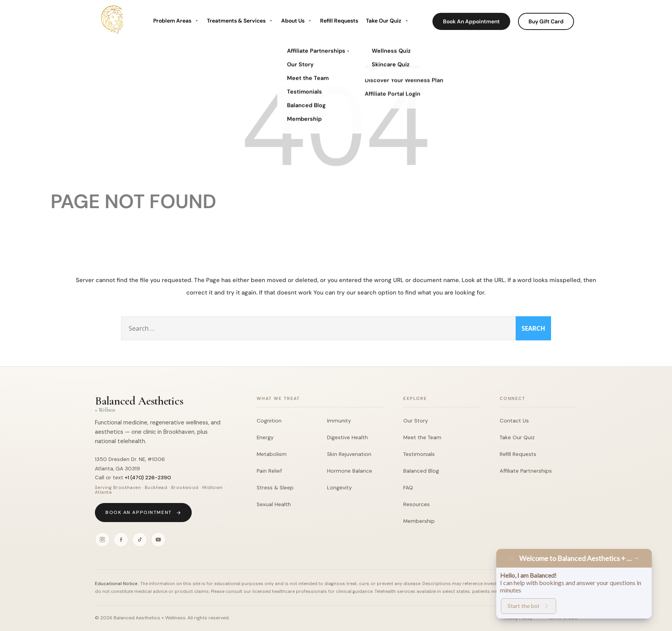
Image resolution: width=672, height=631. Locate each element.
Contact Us (514, 421)
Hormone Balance (350, 471)
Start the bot (528, 606)
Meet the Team (422, 437)
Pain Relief (269, 471)
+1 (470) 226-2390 (148, 478)
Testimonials (419, 454)
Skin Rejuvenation (349, 454)
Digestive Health (347, 437)
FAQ (408, 488)
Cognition (269, 421)
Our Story (416, 421)
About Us (297, 21)
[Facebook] (121, 540)
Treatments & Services (240, 21)
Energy (265, 437)
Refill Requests (339, 21)
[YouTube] (158, 540)
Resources (416, 504)
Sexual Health (274, 504)
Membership (419, 521)
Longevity (339, 488)
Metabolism (272, 454)
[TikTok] (140, 540)
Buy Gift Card (546, 21)
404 (336, 123)
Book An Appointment (471, 21)
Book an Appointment (143, 512)
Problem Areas (176, 21)
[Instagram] (102, 540)
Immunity (339, 421)
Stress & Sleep (275, 488)
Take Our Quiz (388, 21)
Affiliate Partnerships (526, 471)
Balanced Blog (421, 471)
